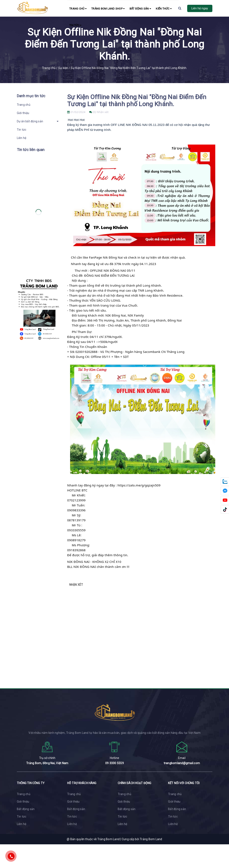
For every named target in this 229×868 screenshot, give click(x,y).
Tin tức (75, 25)
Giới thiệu (23, 113)
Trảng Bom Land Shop (108, 9)
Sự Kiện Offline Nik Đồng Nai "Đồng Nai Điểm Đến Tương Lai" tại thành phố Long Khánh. (137, 100)
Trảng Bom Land (151, 839)
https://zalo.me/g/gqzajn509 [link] (139, 485)
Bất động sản (140, 9)
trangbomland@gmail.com (182, 763)
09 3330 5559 (114, 763)
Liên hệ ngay (200, 8)
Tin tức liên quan (31, 150)
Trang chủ (78, 9)
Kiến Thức (164, 9)
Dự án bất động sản (30, 121)
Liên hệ (22, 138)
